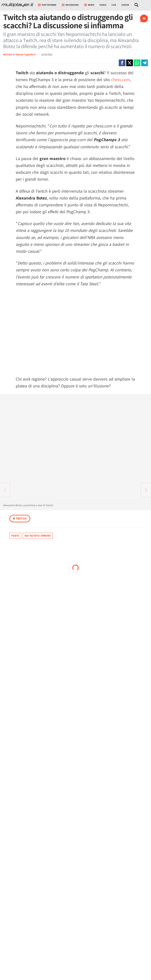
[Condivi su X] (130, 63)
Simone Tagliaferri (26, 54)
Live (114, 5)
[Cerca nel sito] (137, 5)
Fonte (15, 536)
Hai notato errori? (38, 536)
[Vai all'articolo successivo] (5, 490)
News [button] (89, 5)
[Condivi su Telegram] (145, 63)
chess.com (121, 80)
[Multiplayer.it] (17, 5)
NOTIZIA (8, 54)
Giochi (125, 5)
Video (103, 5)
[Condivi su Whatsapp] (137, 63)
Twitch (20, 518)
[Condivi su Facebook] (122, 63)
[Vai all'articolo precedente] (146, 490)
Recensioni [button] (70, 5)
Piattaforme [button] (47, 5)
